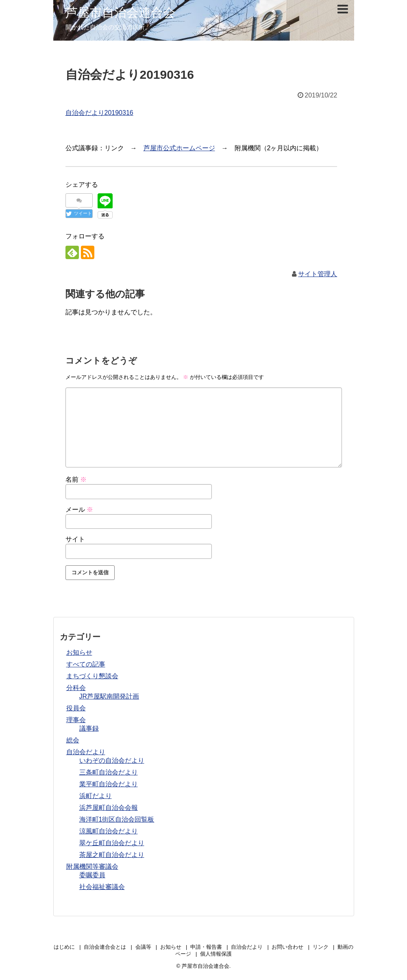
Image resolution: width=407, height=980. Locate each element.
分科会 (76, 688)
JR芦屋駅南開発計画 (109, 696)
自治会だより (86, 752)
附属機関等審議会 (92, 866)
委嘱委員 (92, 875)
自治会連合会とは (105, 947)
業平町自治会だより (109, 784)
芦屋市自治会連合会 (120, 12)
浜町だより (96, 796)
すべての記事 (86, 664)
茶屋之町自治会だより (112, 855)
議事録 (89, 728)
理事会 (76, 720)
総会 (73, 740)
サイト (75, 539)
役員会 (76, 708)
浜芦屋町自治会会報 (109, 808)
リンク (321, 947)
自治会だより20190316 (99, 113)
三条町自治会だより (109, 772)
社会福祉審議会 (102, 887)
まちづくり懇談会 (92, 676)
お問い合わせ (287, 947)
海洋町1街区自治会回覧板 (117, 819)
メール (79, 509)
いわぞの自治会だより (112, 760)
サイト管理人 (318, 274)
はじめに (64, 947)
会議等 (143, 947)
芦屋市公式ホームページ (179, 148)
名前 (76, 479)
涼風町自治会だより (109, 831)
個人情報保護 (216, 954)
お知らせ (79, 652)
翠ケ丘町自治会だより (112, 843)
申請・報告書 (206, 947)
